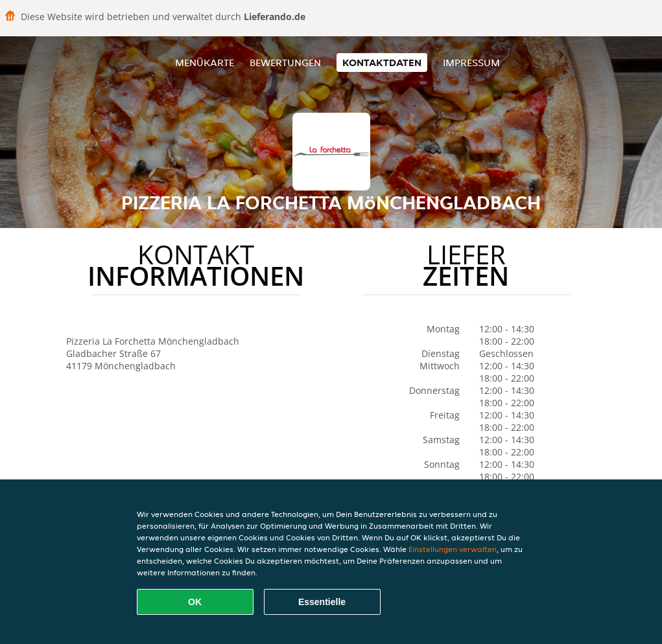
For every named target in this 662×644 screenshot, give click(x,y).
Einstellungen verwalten (453, 549)
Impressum (471, 63)
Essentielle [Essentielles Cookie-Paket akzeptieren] (322, 602)
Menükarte (205, 63)
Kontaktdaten (382, 63)
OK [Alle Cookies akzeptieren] (195, 602)
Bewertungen (285, 63)
